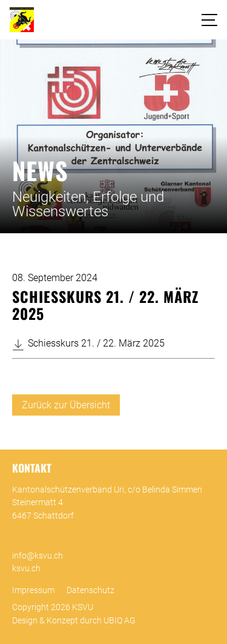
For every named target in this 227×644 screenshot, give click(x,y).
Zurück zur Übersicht (66, 405)
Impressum (33, 590)
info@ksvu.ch (38, 556)
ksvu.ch (26, 569)
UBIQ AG (120, 621)
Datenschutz (90, 590)
